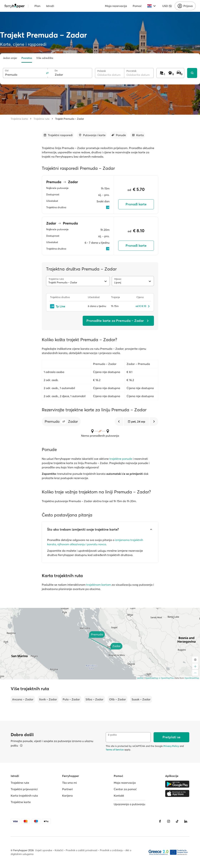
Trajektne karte (19, 119)
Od (7, 71)
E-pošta (112, 735)
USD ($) (167, 6)
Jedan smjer (10, 58)
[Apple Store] (177, 793)
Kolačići (59, 850)
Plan (37, 6)
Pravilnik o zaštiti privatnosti (82, 850)
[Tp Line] (67, 306)
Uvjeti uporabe (44, 850)
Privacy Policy (171, 746)
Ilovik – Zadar (48, 699)
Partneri (67, 789)
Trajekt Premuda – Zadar (70, 119)
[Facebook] (160, 821)
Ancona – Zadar (23, 699)
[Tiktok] (177, 821)
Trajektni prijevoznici (24, 789)
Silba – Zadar (94, 699)
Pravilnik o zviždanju (111, 850)
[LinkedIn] (186, 821)
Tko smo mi (69, 783)
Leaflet (140, 678)
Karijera (67, 796)
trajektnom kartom (99, 585)
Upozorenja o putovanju (129, 804)
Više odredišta (45, 58)
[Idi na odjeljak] (58, 135)
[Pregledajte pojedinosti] (21, 745)
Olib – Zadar (117, 699)
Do (56, 71)
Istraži (50, 6)
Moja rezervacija (116, 6)
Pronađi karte (136, 204)
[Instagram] (169, 821)
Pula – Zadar (71, 699)
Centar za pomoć (125, 789)
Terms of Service (115, 750)
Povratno (27, 58)
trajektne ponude (121, 459)
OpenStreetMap (192, 678)
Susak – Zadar (141, 699)
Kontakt (119, 796)
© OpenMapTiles (166, 678)
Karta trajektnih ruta (24, 796)
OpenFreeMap (152, 678)
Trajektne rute (42, 119)
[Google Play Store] (177, 784)
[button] (64, 421)
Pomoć (137, 6)
